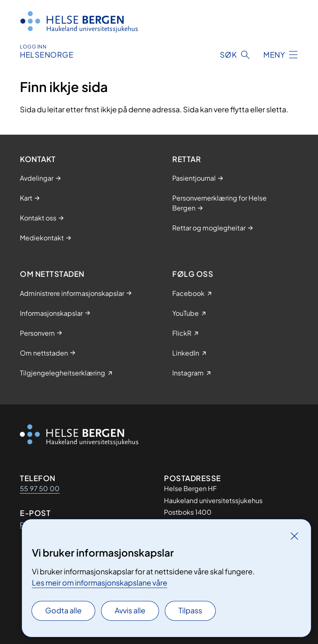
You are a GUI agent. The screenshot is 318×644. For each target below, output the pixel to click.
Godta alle (63, 610)
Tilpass (190, 610)
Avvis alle (130, 610)
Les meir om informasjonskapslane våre (100, 582)
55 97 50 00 (40, 488)
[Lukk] (294, 536)
